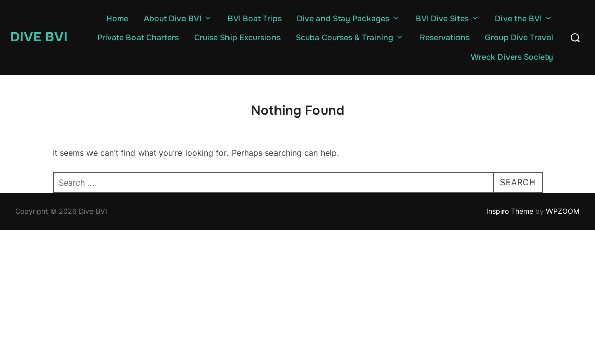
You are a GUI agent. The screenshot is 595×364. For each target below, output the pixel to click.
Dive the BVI (524, 18)
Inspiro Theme (510, 211)
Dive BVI (39, 37)
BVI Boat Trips (255, 18)
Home (117, 18)
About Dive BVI (178, 18)
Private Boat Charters (138, 38)
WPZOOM (563, 211)
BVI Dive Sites (448, 18)
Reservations (445, 38)
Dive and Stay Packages (349, 18)
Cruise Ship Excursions (237, 38)
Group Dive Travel (519, 38)
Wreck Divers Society (512, 57)
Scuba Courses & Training (350, 38)
